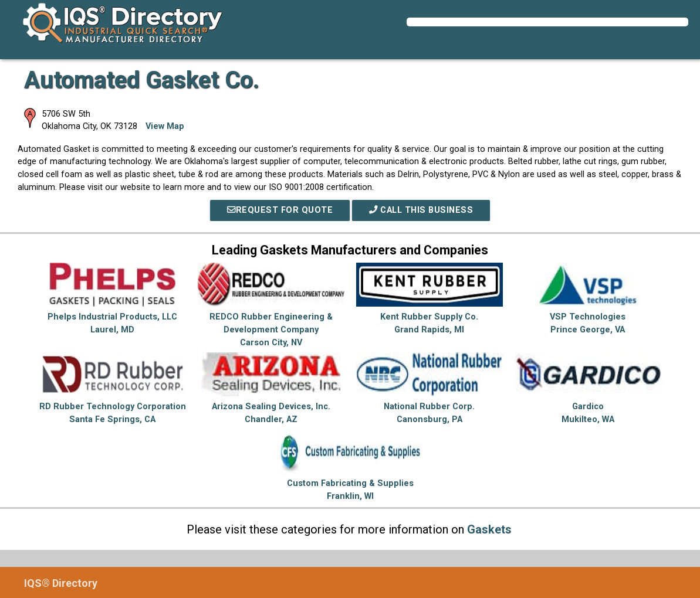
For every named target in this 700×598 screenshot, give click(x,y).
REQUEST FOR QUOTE (280, 210)
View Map (165, 126)
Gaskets (489, 529)
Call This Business (421, 210)
